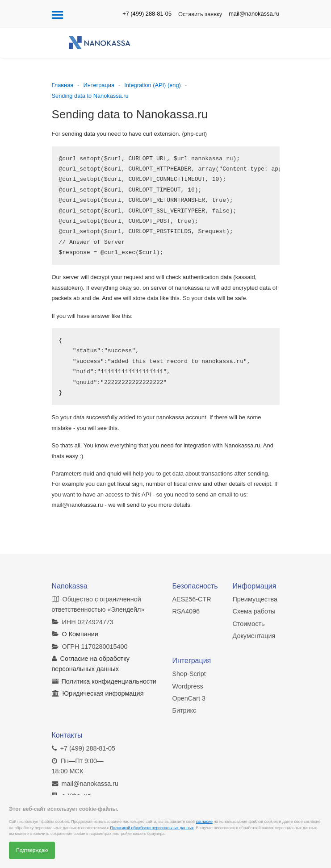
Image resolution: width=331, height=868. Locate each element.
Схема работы (254, 611)
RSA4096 (186, 611)
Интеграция (98, 85)
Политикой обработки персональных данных (152, 828)
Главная (63, 85)
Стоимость (249, 623)
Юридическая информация (103, 693)
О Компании (80, 634)
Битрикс (184, 710)
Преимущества (255, 599)
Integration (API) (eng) (153, 85)
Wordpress (188, 686)
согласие (204, 822)
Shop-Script (189, 674)
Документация (254, 636)
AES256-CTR (192, 599)
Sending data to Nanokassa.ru (90, 96)
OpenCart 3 (189, 698)
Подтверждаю (32, 850)
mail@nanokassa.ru (254, 14)
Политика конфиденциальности (109, 681)
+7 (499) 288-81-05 (147, 14)
